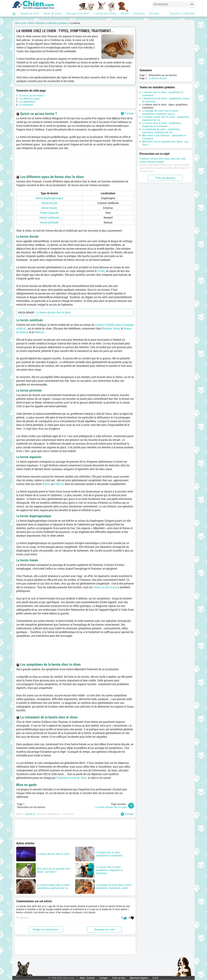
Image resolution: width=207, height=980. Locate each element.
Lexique (103, 978)
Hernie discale (49, 203)
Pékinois (39, 332)
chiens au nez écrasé (105, 587)
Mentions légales (139, 978)
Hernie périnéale (49, 222)
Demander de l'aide (104, 930)
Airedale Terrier (111, 328)
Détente (125, 13)
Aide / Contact (87, 978)
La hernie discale (158, 78)
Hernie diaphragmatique (49, 198)
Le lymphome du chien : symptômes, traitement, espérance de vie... (161, 131)
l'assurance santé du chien (71, 778)
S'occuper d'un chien (78, 13)
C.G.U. (156, 978)
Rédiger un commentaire (46, 930)
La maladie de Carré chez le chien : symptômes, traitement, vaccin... (161, 112)
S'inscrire (174, 13)
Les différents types (29, 99)
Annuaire (154, 13)
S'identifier (189, 13)
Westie (46, 484)
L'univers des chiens (105, 13)
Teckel (101, 271)
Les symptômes (27, 102)
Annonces (139, 13)
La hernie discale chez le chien (53, 312)
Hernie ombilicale (49, 218)
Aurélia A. (30, 814)
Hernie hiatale (49, 208)
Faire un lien (119, 978)
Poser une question (165, 178)
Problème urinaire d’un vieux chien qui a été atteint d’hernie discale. (163, 160)
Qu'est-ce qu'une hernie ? (32, 96)
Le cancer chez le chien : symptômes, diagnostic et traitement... (162, 125)
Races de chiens (53, 13)
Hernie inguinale (49, 213)
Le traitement (26, 105)
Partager (127, 113)
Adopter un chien (30, 13)
